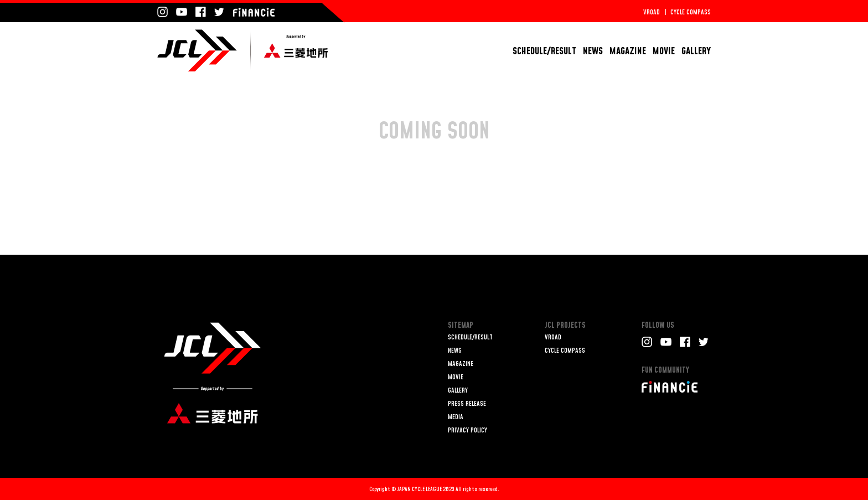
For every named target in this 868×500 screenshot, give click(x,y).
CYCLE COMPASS (691, 12)
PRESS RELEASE (467, 404)
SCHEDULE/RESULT (544, 51)
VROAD (652, 12)
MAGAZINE (628, 51)
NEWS (593, 51)
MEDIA (456, 417)
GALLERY (696, 51)
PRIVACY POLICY (467, 431)
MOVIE (664, 51)
